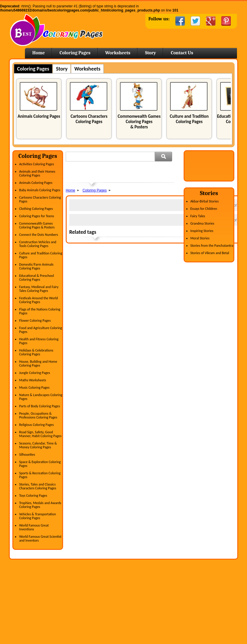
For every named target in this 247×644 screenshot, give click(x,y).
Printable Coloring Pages (187, 612)
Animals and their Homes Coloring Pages (37, 173)
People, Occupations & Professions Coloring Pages (38, 415)
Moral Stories (200, 238)
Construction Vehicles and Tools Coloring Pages (38, 244)
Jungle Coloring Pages (35, 373)
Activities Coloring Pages (37, 164)
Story (150, 53)
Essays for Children (204, 209)
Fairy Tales (198, 216)
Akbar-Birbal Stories (205, 201)
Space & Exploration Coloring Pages (40, 464)
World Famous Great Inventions (34, 527)
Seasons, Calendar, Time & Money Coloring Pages (38, 445)
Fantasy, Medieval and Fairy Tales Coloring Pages (39, 289)
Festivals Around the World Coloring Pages (38, 300)
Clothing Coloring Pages (36, 209)
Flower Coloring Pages (35, 321)
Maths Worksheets (33, 380)
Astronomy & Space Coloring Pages (42, 596)
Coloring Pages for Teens (37, 216)
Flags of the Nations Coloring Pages (40, 311)
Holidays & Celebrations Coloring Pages (36, 352)
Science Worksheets (107, 596)
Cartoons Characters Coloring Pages (89, 119)
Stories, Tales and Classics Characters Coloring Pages (38, 486)
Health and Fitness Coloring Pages (39, 341)
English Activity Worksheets (112, 581)
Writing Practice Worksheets (113, 604)
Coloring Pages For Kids (187, 589)
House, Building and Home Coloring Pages (38, 363)
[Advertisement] (135, 172)
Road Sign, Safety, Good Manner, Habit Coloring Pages (40, 434)
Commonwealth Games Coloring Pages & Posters (139, 122)
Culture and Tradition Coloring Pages (189, 119)
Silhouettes (27, 455)
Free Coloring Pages (184, 581)
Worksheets (118, 53)
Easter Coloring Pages (185, 604)
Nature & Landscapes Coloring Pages (41, 397)
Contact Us (182, 53)
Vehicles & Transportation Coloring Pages (38, 516)
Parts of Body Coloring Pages (40, 406)
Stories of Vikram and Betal (210, 253)
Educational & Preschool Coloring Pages (37, 278)
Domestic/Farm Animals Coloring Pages (36, 266)
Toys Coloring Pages (33, 496)
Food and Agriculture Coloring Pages (41, 330)
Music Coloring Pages (34, 388)
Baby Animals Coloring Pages (40, 190)
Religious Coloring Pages (37, 425)
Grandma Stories (202, 223)
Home (56, 30)
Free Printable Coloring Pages (191, 620)
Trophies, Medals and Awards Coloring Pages (40, 505)
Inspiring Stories (202, 231)
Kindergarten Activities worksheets (118, 612)
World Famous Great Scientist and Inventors (40, 538)
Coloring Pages (75, 53)
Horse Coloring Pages (185, 596)
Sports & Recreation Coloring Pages (40, 475)
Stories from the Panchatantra (212, 246)
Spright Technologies (226, 635)
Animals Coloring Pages (39, 116)
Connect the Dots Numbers (39, 235)
